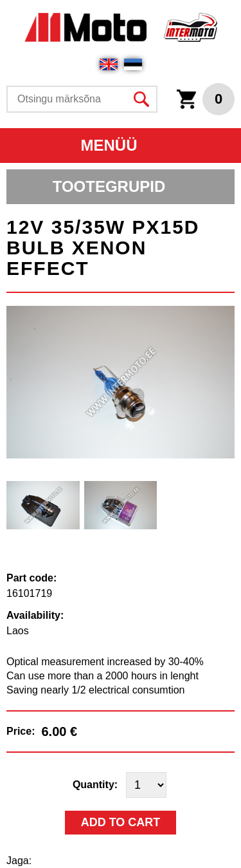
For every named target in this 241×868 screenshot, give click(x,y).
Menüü (109, 145)
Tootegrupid (109, 186)
